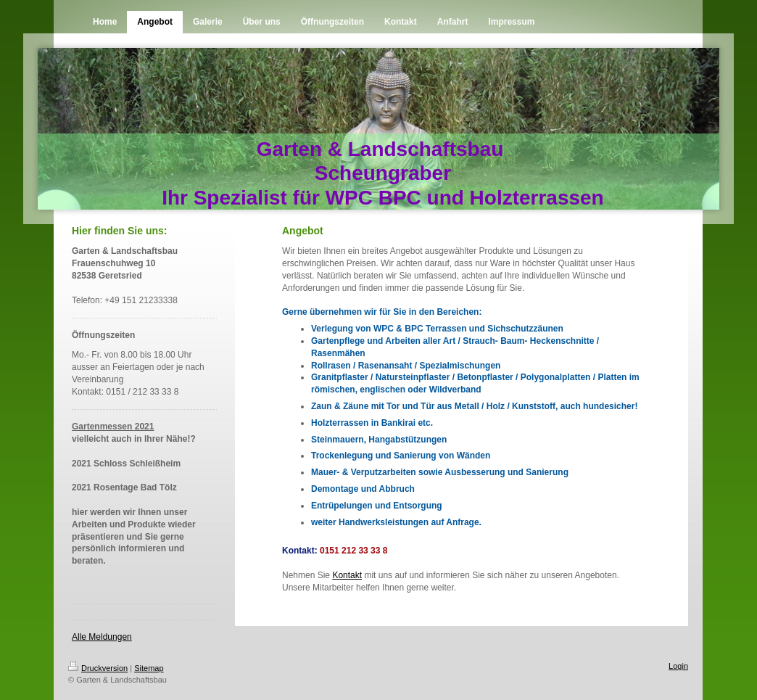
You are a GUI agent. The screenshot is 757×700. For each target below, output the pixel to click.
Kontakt (347, 575)
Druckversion (98, 668)
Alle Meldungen (102, 637)
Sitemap (149, 668)
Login (678, 666)
